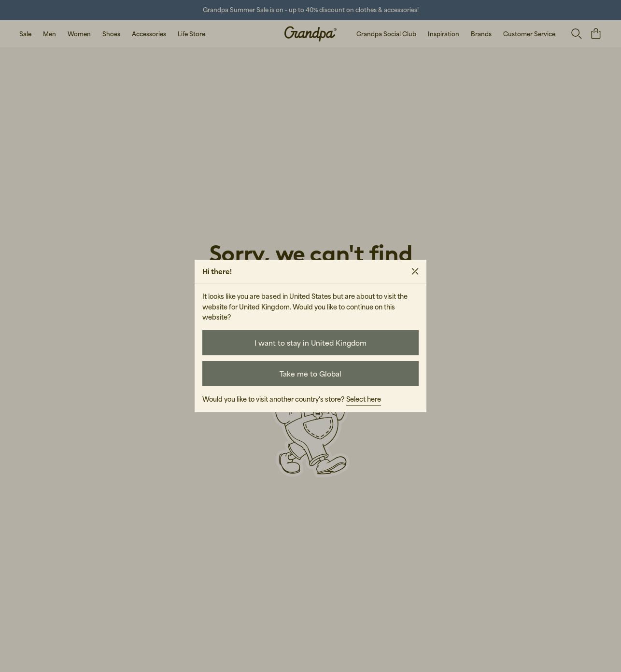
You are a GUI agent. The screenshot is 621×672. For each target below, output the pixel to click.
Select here (364, 399)
